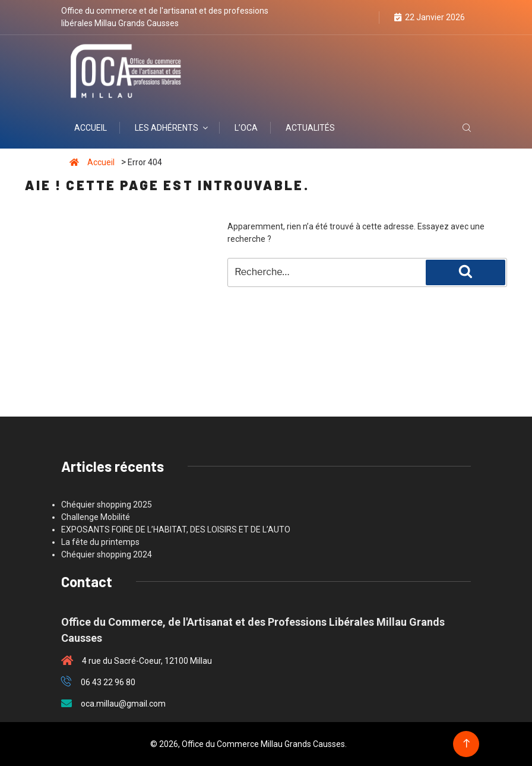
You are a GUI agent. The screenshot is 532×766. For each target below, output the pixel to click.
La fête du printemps (100, 542)
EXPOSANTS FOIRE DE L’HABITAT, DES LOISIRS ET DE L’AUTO (176, 529)
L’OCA (246, 128)
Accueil (91, 128)
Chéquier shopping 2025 (107, 505)
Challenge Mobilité (96, 517)
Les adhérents (172, 128)
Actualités (310, 128)
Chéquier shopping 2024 (107, 554)
